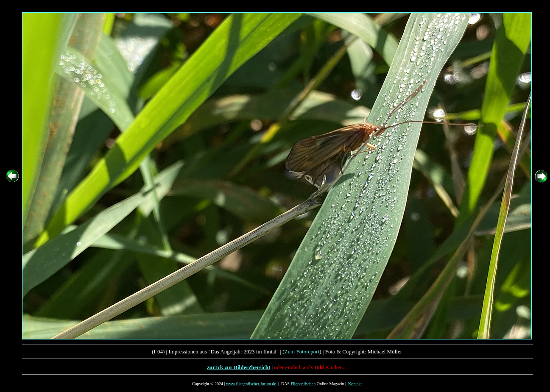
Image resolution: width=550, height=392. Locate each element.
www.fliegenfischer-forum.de (251, 384)
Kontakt (355, 384)
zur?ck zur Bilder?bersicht (239, 367)
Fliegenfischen (303, 384)
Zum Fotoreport (302, 352)
